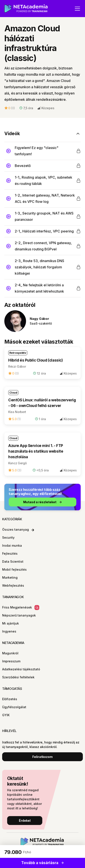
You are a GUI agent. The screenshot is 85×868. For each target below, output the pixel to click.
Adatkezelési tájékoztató (21, 669)
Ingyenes (9, 631)
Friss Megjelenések (21, 608)
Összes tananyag (18, 529)
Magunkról (10, 653)
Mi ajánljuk (11, 623)
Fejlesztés (10, 553)
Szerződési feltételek (18, 677)
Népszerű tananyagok (19, 615)
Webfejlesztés (13, 585)
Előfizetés (10, 699)
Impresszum (11, 661)
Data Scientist (13, 561)
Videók (12, 134)
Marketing (10, 577)
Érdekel (25, 821)
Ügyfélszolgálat (14, 707)
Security (8, 537)
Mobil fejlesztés (14, 569)
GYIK (6, 715)
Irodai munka (12, 545)
